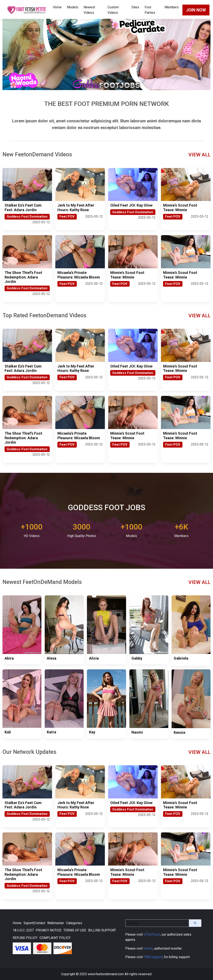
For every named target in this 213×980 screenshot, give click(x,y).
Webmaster (56, 923)
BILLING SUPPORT (102, 930)
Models (73, 7)
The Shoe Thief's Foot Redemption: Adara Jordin (23, 277)
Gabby (137, 658)
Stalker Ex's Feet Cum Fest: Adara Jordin (23, 208)
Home (57, 7)
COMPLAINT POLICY (55, 938)
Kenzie (180, 732)
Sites (135, 7)
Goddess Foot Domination (27, 216)
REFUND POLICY (25, 938)
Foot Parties (150, 10)
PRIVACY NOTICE (49, 930)
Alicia (94, 658)
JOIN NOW (196, 10)
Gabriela (181, 658)
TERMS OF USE (75, 930)
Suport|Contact (34, 923)
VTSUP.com (152, 934)
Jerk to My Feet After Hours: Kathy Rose (76, 208)
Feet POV (67, 216)
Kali (8, 732)
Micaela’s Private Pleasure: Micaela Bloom (79, 275)
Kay (92, 732)
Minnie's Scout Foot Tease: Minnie (180, 208)
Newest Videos (89, 10)
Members (172, 7)
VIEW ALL (199, 155)
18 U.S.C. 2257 (23, 930)
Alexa (52, 658)
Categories (74, 923)
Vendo (148, 948)
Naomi (137, 732)
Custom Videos (113, 10)
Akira (9, 658)
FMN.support (153, 957)
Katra (51, 732)
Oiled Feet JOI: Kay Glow (131, 205)
